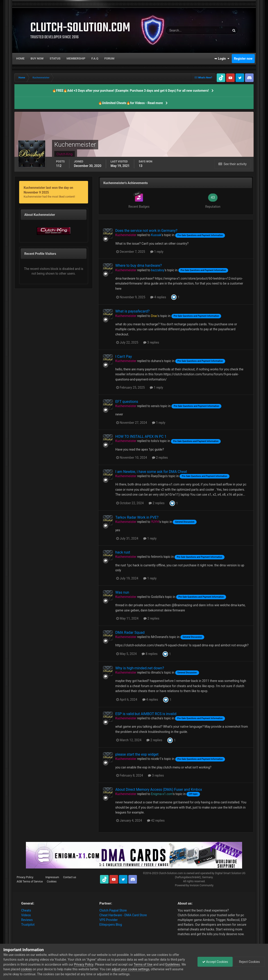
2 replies (160, 458)
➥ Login (222, 59)
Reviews (27, 920)
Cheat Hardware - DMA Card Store (123, 915)
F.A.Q (95, 58)
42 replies (156, 820)
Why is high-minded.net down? (140, 668)
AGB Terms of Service (30, 882)
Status (55, 58)
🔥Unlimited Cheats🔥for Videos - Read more (131, 103)
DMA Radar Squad (130, 632)
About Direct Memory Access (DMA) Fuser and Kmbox (159, 790)
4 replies (158, 297)
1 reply (157, 252)
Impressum (52, 877)
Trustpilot (28, 925)
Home (20, 58)
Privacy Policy (25, 877)
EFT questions (127, 402)
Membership (76, 58)
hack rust (123, 552)
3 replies (151, 342)
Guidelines (173, 964)
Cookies (52, 882)
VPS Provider (108, 920)
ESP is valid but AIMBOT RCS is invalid (146, 714)
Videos (26, 915)
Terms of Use (143, 964)
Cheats (26, 910)
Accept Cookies (215, 962)
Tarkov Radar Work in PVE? (137, 517)
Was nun (122, 592)
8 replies (150, 654)
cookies (26, 969)
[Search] (184, 30)
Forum (109, 58)
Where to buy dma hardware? (139, 266)
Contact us (70, 877)
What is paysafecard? (132, 311)
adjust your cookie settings (131, 969)
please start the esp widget (137, 754)
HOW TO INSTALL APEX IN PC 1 (141, 436)
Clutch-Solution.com (171, 873)
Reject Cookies (249, 962)
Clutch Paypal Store (113, 910)
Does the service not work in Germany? (146, 231)
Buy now (37, 58)
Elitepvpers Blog (111, 925)
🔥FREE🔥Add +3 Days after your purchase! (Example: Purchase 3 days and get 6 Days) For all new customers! (131, 91)
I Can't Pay (124, 357)
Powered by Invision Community (194, 885)
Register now (243, 59)
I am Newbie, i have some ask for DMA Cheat (151, 472)
